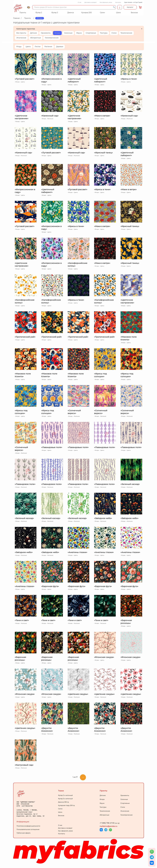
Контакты (118, 2)
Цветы (28, 47)
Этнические (21, 38)
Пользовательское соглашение (28, 829)
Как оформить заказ (106, 2)
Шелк (60, 812)
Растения (48, 47)
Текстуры (104, 33)
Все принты (21, 33)
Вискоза (61, 816)
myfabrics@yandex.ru (109, 826)
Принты (103, 791)
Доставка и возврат (91, 2)
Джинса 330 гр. (64, 802)
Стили (114, 33)
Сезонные (68, 33)
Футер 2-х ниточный (65, 795)
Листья (38, 47)
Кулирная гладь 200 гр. (67, 805)
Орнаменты (46, 33)
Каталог (130, 7)
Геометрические (52, 38)
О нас (80, 2)
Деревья (60, 47)
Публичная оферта (24, 833)
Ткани (61, 791)
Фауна (79, 33)
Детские (33, 33)
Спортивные (91, 33)
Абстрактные (35, 38)
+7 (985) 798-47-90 (110, 823)
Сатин (60, 809)
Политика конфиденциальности (28, 826)
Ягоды (19, 47)
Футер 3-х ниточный (65, 799)
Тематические (126, 33)
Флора (57, 33)
